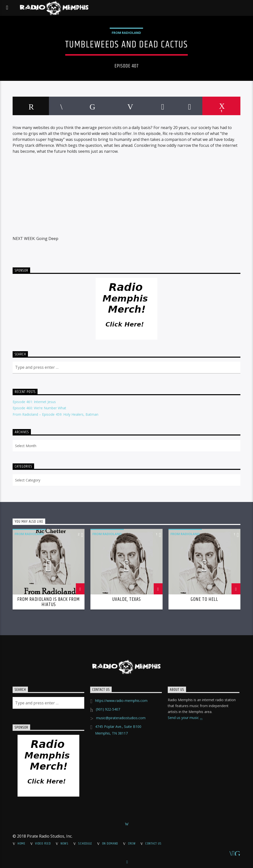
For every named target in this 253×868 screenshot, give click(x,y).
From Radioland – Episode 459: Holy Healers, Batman (55, 414)
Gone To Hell (204, 599)
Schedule (85, 844)
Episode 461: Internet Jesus (34, 402)
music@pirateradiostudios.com (121, 718)
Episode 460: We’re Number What (39, 408)
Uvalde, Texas (127, 599)
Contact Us (153, 844)
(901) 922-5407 (108, 709)
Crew (132, 844)
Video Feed (43, 844)
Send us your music (185, 718)
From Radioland (126, 33)
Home (21, 844)
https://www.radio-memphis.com (121, 701)
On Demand (110, 844)
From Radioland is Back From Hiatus (49, 602)
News (64, 844)
